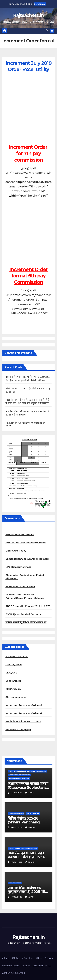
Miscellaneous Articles (19, 779)
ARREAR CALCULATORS (14, 973)
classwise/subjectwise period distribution (28, 771)
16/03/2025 (17, 897)
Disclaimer (38, 966)
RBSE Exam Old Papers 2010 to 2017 (28, 606)
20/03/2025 (17, 862)
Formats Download (17, 656)
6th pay (6, 958)
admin (30, 793)
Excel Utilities (36, 958)
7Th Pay (16, 958)
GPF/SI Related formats (20, 534)
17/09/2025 (17, 793)
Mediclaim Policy (16, 551)
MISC (24, 958)
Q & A (48, 966)
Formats (49, 958)
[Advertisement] (28, 113)
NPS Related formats (18, 567)
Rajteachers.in (28, 15)
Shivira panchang (16, 697)
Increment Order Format (20, 586)
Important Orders (11, 966)
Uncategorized (33, 813)
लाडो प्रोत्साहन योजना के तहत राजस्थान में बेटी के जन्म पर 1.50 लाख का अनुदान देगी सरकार (28, 857)
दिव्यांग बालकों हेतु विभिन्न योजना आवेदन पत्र (26, 622)
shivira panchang (16, 813)
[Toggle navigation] (26, 31)
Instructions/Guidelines (19, 775)
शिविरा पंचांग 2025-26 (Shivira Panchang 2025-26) (24, 822)
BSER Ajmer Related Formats (23, 614)
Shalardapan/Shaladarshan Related (27, 559)
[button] (47, 31)
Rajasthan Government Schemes (23, 848)
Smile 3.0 (26, 966)
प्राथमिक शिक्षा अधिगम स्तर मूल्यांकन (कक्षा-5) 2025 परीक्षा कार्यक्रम (28, 892)
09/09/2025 (17, 827)
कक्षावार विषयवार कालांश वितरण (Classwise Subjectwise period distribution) (28, 787)
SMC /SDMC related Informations (26, 543)
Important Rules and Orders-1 (24, 705)
